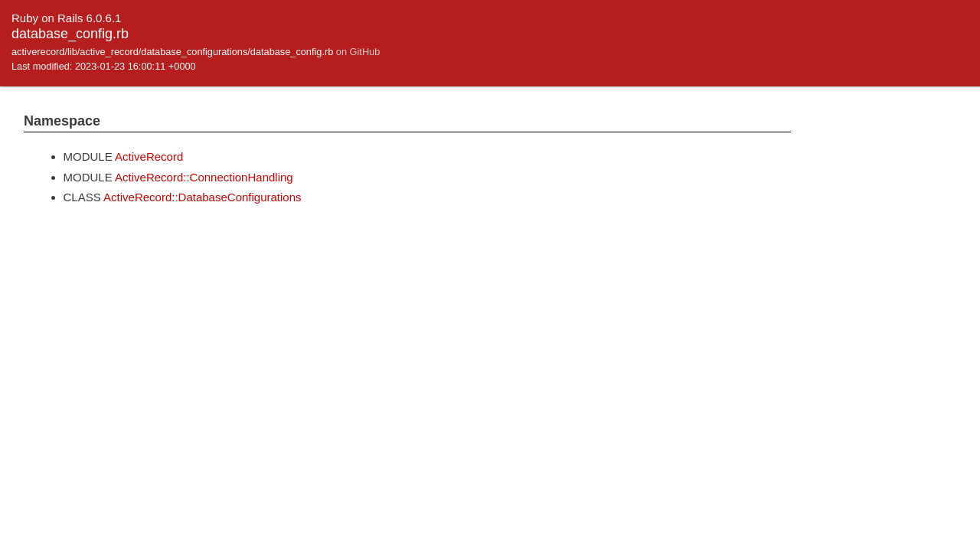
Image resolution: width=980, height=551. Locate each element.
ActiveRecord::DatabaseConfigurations (202, 197)
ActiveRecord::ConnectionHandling (204, 177)
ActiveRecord (149, 156)
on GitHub (358, 52)
